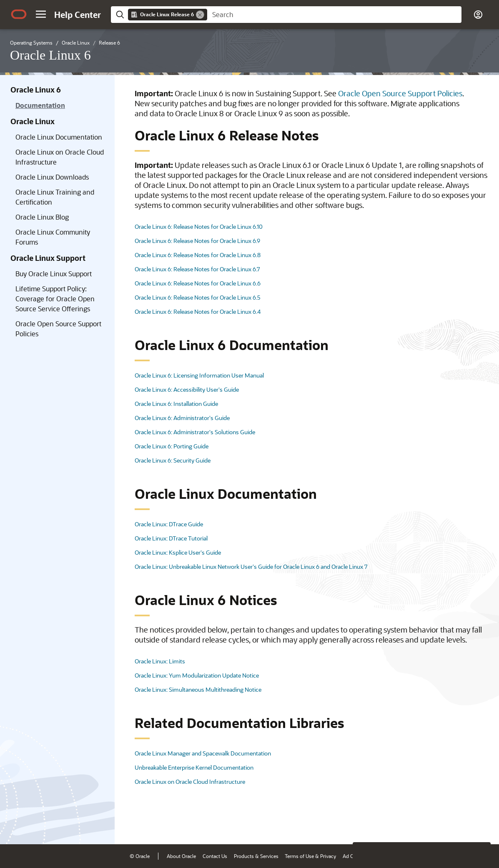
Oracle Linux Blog (42, 217)
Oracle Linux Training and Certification (55, 197)
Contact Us (215, 856)
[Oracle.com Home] (19, 14)
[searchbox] (334, 15)
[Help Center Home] (78, 15)
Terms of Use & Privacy (310, 856)
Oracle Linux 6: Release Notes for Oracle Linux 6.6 (198, 283)
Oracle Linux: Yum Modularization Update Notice (197, 675)
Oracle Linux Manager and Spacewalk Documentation (203, 753)
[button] (41, 14)
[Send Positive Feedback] (480, 825)
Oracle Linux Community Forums (53, 237)
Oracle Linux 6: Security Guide (173, 460)
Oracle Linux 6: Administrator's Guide (182, 418)
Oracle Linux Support (48, 258)
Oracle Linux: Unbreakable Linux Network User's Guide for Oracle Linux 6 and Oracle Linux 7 (251, 567)
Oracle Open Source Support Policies (58, 329)
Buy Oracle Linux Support (54, 274)
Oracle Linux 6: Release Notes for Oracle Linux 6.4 (198, 311)
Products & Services (256, 856)
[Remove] (200, 15)
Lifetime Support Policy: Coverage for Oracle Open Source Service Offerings (55, 299)
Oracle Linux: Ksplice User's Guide (178, 552)
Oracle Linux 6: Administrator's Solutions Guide (195, 432)
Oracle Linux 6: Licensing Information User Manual (199, 375)
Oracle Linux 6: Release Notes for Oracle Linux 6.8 (198, 255)
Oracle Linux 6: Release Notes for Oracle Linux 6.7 (197, 269)
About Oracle (181, 856)
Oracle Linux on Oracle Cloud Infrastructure (60, 157)
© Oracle (140, 856)
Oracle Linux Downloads (52, 177)
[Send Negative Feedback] (458, 825)
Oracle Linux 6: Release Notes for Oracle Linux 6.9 (197, 241)
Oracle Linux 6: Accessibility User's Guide (187, 389)
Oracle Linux (33, 121)
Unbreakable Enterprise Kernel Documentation (194, 767)
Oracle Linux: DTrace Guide (169, 524)
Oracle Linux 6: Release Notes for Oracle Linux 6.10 (199, 226)
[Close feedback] (364, 825)
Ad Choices (355, 856)
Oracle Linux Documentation (59, 137)
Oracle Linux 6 (36, 90)
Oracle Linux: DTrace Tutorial (171, 538)
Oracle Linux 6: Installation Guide (176, 404)
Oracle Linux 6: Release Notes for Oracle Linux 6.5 (198, 297)
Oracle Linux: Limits (160, 661)
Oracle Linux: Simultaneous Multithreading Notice (198, 689)
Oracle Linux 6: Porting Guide (172, 446)
